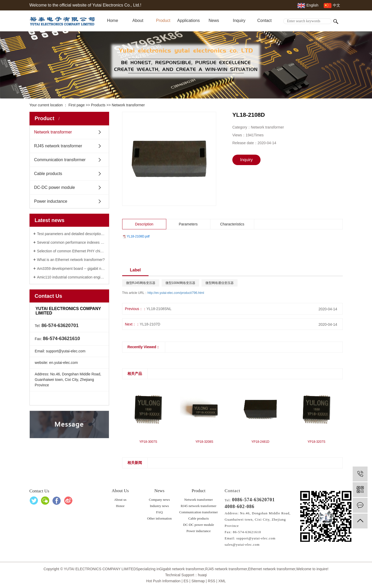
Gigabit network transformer (182, 569)
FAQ (159, 512)
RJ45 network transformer (58, 146)
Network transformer (128, 105)
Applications (188, 21)
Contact (264, 21)
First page (76, 105)
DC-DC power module (55, 187)
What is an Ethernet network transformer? (71, 260)
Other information (159, 518)
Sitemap (198, 581)
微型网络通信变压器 (220, 283)
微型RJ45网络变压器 (141, 283)
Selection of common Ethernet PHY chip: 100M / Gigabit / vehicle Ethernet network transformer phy (71, 251)
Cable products (48, 174)
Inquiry (239, 21)
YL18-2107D (150, 324)
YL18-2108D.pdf (138, 236)
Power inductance (51, 201)
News (214, 21)
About (138, 21)
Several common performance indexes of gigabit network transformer (71, 242)
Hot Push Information (163, 581)
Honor (120, 506)
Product (163, 21)
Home (113, 21)
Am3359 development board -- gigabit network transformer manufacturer (71, 269)
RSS (212, 581)
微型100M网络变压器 (180, 283)
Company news (159, 500)
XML (222, 581)
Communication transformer (60, 160)
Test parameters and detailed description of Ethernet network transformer (71, 234)
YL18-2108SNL (159, 309)
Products (98, 105)
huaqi (202, 575)
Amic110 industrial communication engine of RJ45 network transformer (71, 277)
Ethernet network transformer (272, 569)
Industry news (159, 506)
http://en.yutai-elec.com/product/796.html (176, 293)
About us (120, 500)
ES (186, 581)
